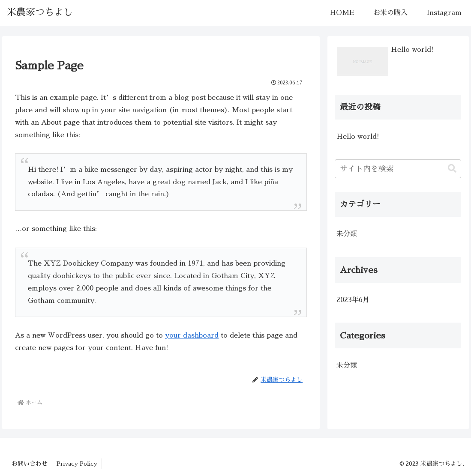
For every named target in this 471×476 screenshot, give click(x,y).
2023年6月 (353, 300)
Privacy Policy (77, 464)
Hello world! (358, 137)
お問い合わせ (30, 464)
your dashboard (192, 335)
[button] (452, 169)
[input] (398, 169)
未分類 (347, 234)
